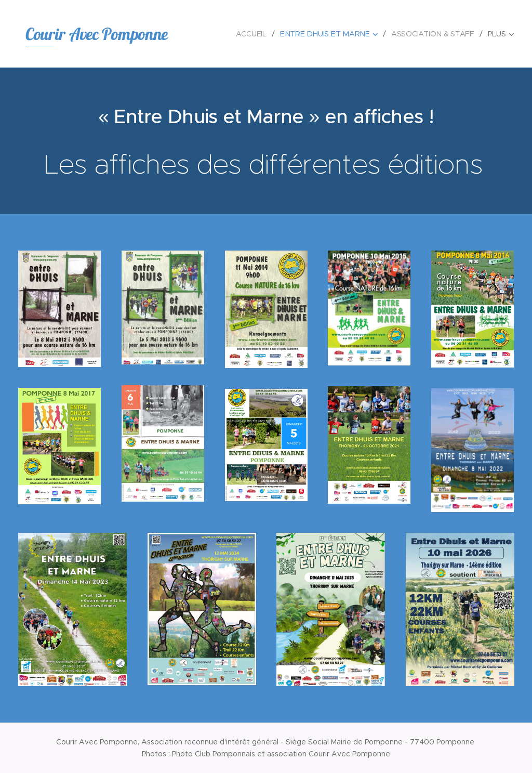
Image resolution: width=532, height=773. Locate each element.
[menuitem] (254, 34)
